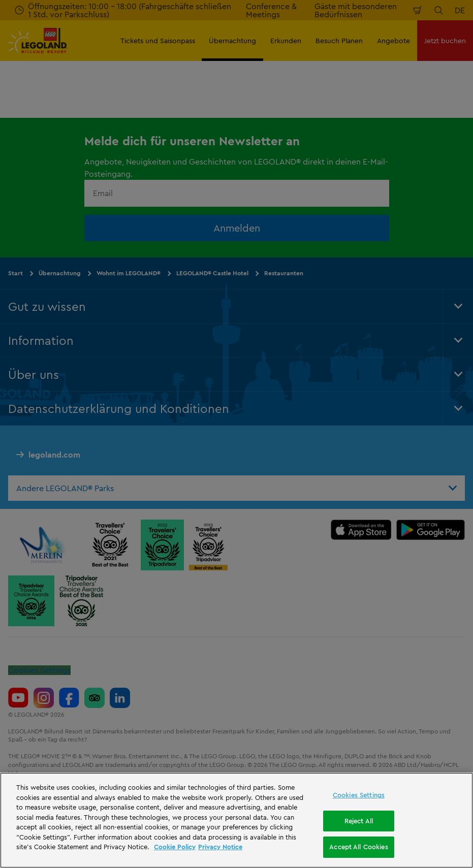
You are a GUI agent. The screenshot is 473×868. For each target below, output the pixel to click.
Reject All (359, 821)
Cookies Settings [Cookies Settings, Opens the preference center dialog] (359, 795)
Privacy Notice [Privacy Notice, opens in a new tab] (220, 847)
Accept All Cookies (358, 847)
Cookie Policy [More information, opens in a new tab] (175, 847)
